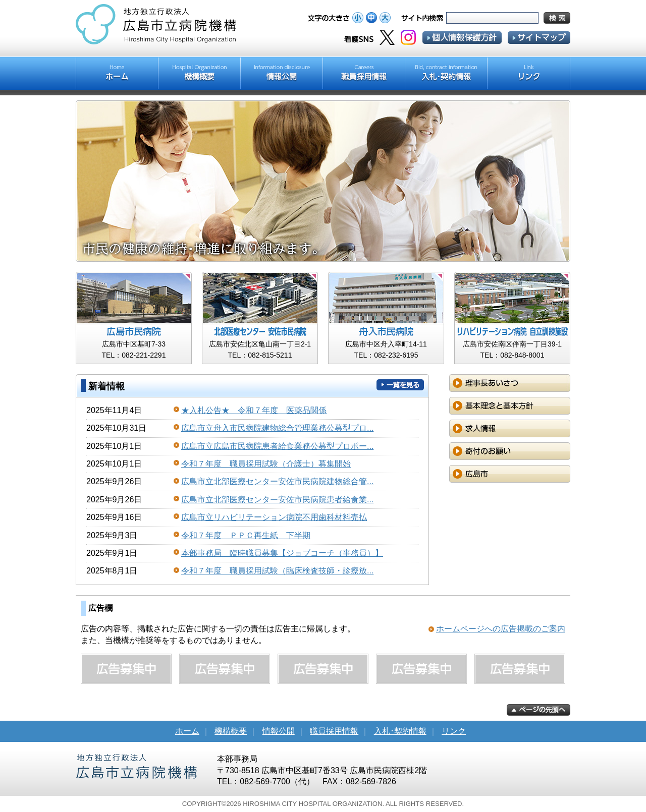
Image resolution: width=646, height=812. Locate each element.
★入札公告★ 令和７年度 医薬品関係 (254, 410)
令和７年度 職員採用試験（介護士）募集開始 (266, 464)
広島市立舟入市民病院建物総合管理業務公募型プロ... (277, 428)
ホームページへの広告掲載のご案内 (501, 629)
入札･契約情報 (400, 731)
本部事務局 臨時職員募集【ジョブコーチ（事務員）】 (282, 553)
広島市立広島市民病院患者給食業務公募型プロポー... (277, 446)
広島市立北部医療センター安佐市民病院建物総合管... (277, 481)
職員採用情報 (334, 731)
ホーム (187, 731)
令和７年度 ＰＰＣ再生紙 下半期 (246, 535)
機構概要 (231, 731)
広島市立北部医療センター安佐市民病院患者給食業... (277, 500)
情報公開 (279, 731)
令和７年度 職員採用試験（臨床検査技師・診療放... (277, 571)
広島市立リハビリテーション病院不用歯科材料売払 (274, 517)
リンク (454, 731)
